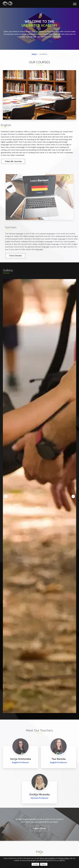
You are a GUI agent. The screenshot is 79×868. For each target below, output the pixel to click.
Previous (6, 496)
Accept (35, 864)
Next (73, 496)
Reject (44, 864)
